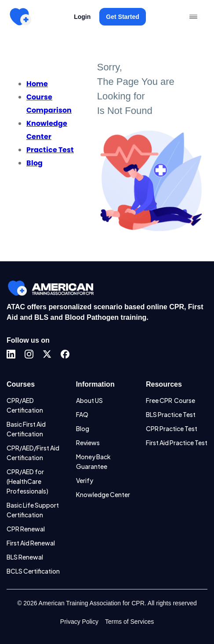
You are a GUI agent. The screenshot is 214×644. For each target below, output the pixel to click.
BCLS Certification (33, 571)
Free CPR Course (170, 400)
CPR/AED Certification (25, 405)
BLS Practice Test (171, 414)
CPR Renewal (26, 529)
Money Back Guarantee (93, 461)
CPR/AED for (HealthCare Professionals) (27, 481)
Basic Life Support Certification (33, 510)
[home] (20, 17)
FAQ (82, 414)
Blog (83, 428)
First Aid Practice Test (177, 443)
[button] (193, 17)
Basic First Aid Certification (26, 429)
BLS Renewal (25, 557)
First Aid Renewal (31, 543)
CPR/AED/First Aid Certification (33, 453)
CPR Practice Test (172, 428)
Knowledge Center (103, 494)
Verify (85, 480)
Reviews (88, 443)
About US (89, 400)
